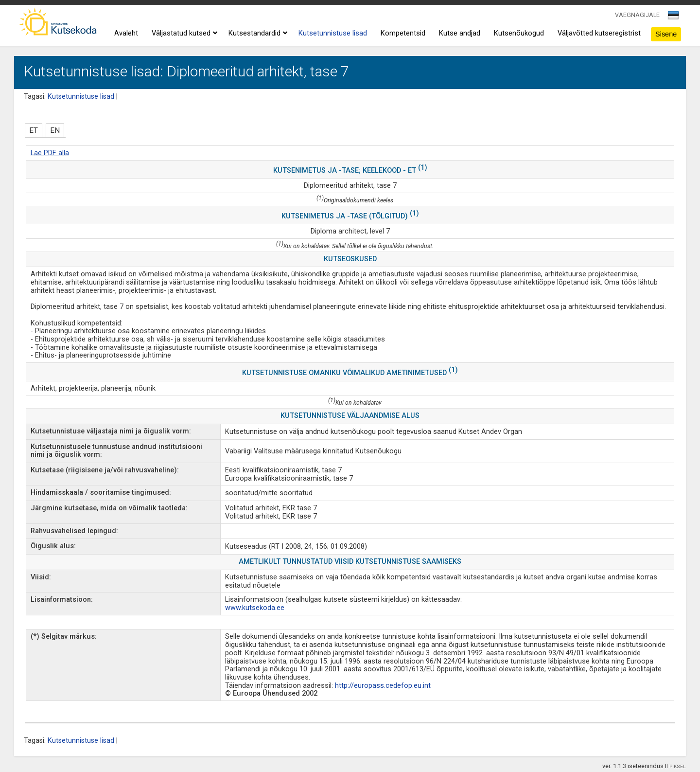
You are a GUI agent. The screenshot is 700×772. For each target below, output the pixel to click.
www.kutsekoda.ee (255, 608)
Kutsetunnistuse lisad (333, 33)
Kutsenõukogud (519, 33)
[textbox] (672, 17)
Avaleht (126, 33)
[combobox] (674, 18)
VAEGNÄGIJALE (637, 15)
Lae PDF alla (50, 153)
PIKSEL (678, 766)
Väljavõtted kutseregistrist (599, 33)
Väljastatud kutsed (183, 34)
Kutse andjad (460, 33)
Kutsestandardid (257, 34)
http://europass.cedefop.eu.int (383, 686)
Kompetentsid (403, 33)
